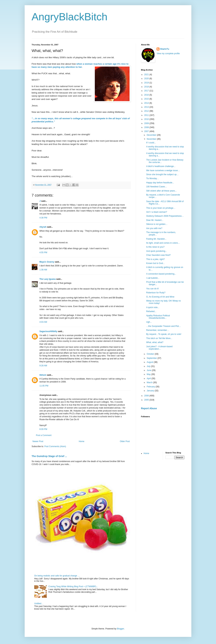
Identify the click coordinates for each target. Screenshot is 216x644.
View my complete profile (168, 54)
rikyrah (43, 227)
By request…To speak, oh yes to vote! (164, 334)
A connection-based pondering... (161, 274)
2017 (147, 91)
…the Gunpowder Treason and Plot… (164, 326)
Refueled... (151, 311)
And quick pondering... (157, 251)
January (151, 391)
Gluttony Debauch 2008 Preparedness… (165, 216)
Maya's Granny (47, 262)
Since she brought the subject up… (162, 174)
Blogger (120, 629)
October (151, 354)
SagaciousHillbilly (48, 331)
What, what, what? (155, 342)
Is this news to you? (155, 247)
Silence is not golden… (157, 224)
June (149, 370)
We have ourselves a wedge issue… (163, 170)
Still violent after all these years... (161, 191)
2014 (147, 103)
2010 (147, 119)
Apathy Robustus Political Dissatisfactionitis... (158, 317)
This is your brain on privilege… (161, 208)
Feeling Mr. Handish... (156, 239)
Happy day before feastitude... (160, 183)
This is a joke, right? (155, 259)
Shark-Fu (165, 49)
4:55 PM (43, 252)
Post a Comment (44, 435)
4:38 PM (43, 218)
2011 (147, 115)
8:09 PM (43, 429)
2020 (147, 79)
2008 (147, 127)
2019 (147, 83)
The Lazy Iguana (47, 279)
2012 (147, 111)
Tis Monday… (153, 178)
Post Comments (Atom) (55, 446)
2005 (147, 400)
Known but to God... (155, 263)
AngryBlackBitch (70, 17)
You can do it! (152, 289)
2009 (147, 123)
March (150, 382)
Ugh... (149, 322)
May (149, 374)
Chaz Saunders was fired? (158, 255)
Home (82, 441)
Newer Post (38, 441)
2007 (147, 131)
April (149, 378)
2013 (147, 107)
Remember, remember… (158, 330)
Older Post (125, 441)
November (152, 139)
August (150, 362)
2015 (147, 99)
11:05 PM (44, 386)
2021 (147, 75)
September (152, 358)
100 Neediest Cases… (157, 187)
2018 (147, 87)
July (149, 366)
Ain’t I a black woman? (157, 212)
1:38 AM (43, 270)
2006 (147, 396)
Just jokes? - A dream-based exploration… (159, 348)
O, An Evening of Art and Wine (160, 297)
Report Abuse (149, 408)
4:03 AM (43, 322)
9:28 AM (43, 366)
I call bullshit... (153, 278)
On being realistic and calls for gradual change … (57, 576)
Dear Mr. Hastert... (155, 220)
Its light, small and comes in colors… (163, 243)
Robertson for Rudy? (156, 293)
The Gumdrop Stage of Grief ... (49, 456)
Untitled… (39, 604)
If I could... (151, 143)
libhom (43, 375)
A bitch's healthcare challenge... (161, 166)
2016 (147, 95)
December (152, 135)
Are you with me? (154, 228)
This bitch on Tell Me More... (159, 338)
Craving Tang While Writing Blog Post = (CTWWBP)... (73, 586)
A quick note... (153, 307)
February (151, 387)
